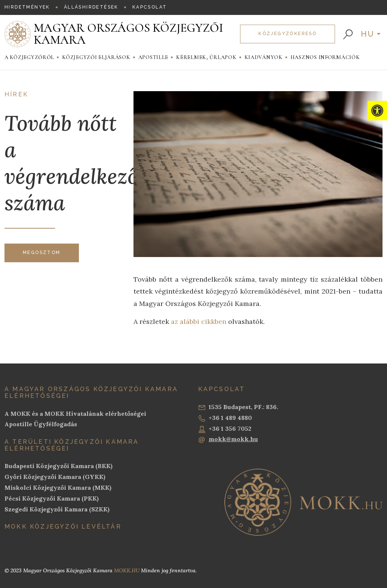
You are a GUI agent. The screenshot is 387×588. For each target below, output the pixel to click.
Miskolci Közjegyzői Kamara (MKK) (58, 488)
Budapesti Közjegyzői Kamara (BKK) (59, 466)
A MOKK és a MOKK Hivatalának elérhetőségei (75, 414)
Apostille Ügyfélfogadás (41, 424)
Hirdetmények (27, 7)
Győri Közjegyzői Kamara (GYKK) (55, 477)
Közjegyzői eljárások (96, 57)
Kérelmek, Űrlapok (206, 57)
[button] (377, 111)
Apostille (153, 57)
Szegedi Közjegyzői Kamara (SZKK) (57, 509)
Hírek (16, 95)
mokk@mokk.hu (228, 439)
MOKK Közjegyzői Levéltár (63, 527)
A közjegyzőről (29, 57)
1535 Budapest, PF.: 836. (238, 407)
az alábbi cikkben (198, 321)
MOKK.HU (127, 570)
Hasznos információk (325, 57)
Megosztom (42, 253)
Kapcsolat (150, 7)
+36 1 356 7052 (225, 429)
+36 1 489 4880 (225, 418)
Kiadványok (264, 57)
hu (368, 34)
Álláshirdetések (91, 7)
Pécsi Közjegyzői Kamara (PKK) (52, 498)
